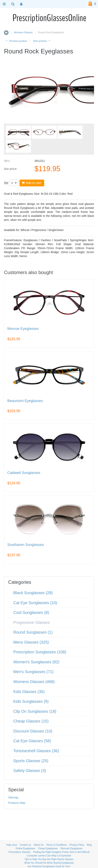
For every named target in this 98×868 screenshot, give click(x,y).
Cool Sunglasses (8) (31, 612)
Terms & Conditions (57, 845)
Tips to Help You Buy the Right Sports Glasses (49, 859)
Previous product (16, 41)
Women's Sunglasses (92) (36, 662)
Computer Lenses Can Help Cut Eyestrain (49, 856)
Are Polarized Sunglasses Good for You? (49, 866)
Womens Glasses (23, 32)
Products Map (17, 803)
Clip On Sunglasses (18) (35, 711)
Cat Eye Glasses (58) (32, 741)
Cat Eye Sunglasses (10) (35, 603)
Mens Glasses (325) (31, 642)
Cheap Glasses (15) (31, 721)
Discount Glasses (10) (33, 731)
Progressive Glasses (31, 622)
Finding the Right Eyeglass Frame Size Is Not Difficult (61, 852)
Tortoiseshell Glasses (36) (36, 751)
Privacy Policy (77, 845)
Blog (89, 845)
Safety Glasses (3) (30, 771)
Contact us (25, 845)
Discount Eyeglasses (71, 848)
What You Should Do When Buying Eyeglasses (49, 863)
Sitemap (13, 797)
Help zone (12, 845)
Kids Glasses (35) (29, 692)
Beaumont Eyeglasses (25, 401)
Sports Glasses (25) (31, 761)
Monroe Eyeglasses (23, 329)
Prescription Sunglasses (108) (40, 652)
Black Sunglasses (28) (33, 593)
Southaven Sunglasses (26, 545)
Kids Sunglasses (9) (31, 701)
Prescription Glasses (19, 852)
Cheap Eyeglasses (48, 848)
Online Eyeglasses (25, 848)
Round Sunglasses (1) (33, 632)
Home (6, 33)
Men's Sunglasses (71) (33, 672)
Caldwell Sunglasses (24, 473)
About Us (39, 845)
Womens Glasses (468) (34, 682)
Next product (42, 41)
